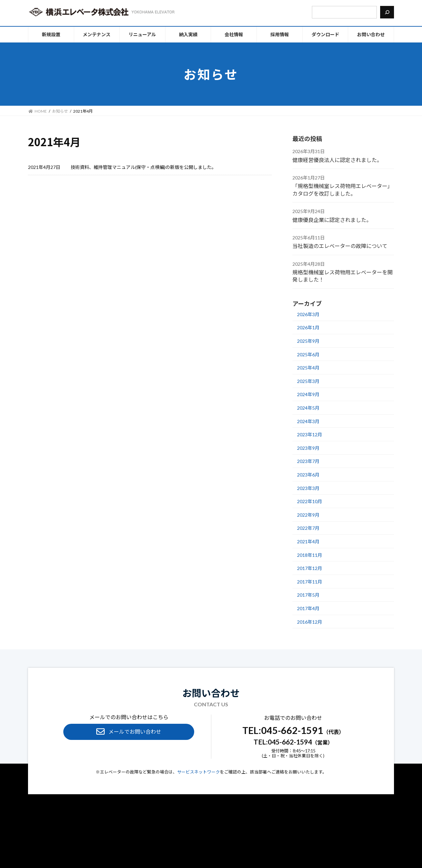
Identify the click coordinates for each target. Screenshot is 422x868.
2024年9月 (308, 394)
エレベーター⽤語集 (209, 832)
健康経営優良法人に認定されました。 (337, 160)
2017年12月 (310, 568)
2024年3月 (308, 421)
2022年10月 (310, 501)
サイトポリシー (215, 840)
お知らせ (241, 832)
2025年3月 (308, 381)
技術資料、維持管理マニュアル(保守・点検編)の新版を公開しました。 (143, 167)
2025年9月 (308, 341)
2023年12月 (310, 434)
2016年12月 (310, 622)
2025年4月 (308, 368)
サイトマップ (248, 840)
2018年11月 (310, 555)
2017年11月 (310, 582)
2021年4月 (308, 542)
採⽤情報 (263, 832)
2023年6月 (308, 475)
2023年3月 (308, 488)
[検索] (387, 12)
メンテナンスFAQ (168, 832)
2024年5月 (308, 408)
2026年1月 (308, 327)
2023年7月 (308, 461)
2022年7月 (308, 528)
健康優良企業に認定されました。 (332, 219)
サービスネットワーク (198, 772)
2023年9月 (308, 448)
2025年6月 (308, 354)
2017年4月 (308, 608)
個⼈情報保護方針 (179, 840)
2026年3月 (308, 314)
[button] (129, 732)
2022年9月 (308, 515)
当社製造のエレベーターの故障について (340, 246)
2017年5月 (308, 595)
